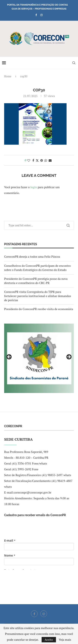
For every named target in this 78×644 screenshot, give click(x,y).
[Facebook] (36, 15)
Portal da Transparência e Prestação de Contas (37, 5)
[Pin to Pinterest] (42, 160)
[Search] (74, 63)
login (34, 187)
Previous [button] (9, 357)
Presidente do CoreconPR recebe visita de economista (39, 309)
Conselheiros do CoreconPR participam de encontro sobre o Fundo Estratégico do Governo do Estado (37, 268)
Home (8, 76)
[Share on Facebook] (33, 160)
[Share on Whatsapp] (46, 160)
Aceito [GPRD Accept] (49, 640)
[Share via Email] (50, 160)
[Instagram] (41, 15)
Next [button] (69, 357)
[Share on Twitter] (37, 160)
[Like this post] (29, 160)
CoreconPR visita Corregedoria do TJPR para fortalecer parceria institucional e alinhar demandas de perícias (38, 296)
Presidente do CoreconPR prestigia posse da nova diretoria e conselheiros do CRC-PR (36, 281)
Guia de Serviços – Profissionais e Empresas (39, 9)
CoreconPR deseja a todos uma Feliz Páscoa (32, 257)
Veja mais (65, 640)
